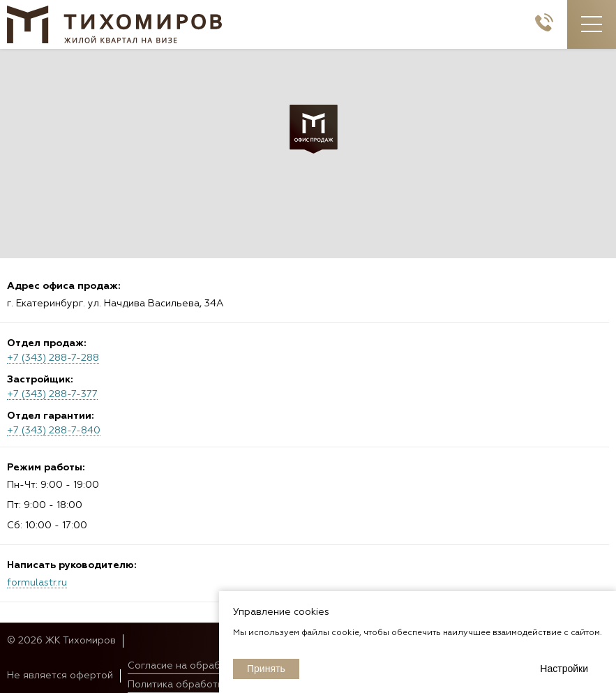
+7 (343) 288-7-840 (54, 431)
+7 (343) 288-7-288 (53, 358)
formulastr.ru (37, 583)
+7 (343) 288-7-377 (52, 394)
